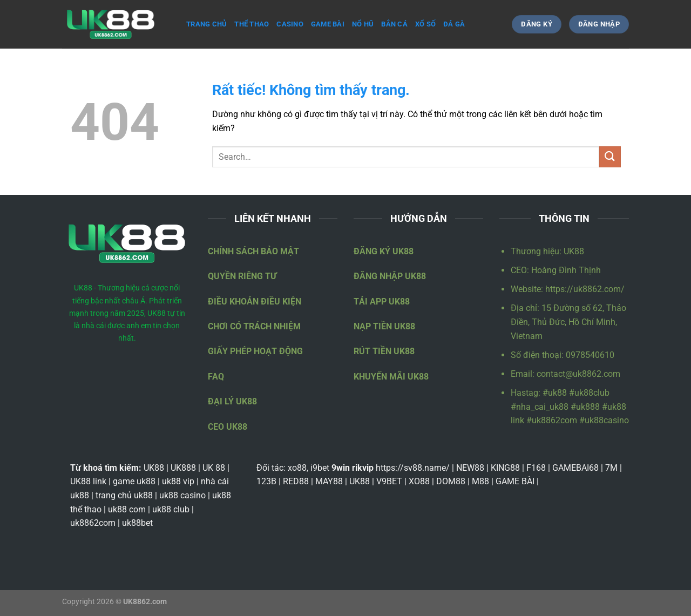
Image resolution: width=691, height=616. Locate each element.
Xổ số (425, 24)
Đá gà (454, 24)
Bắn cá (394, 24)
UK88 (574, 251)
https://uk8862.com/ (585, 289)
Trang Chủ (206, 24)
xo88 (297, 468)
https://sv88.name (411, 468)
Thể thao (252, 24)
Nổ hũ (363, 24)
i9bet (320, 468)
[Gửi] (610, 157)
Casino (290, 24)
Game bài (328, 24)
